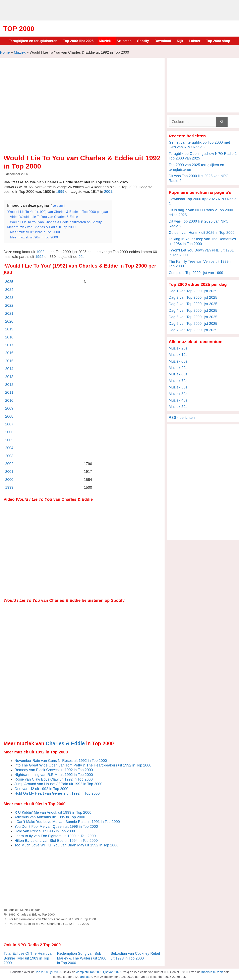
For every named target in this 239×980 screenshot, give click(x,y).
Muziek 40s (178, 400)
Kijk (180, 41)
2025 (9, 282)
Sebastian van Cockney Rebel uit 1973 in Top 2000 (135, 956)
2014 (9, 369)
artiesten (86, 977)
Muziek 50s (178, 394)
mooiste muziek (212, 972)
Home (5, 52)
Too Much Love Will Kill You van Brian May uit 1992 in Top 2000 (66, 845)
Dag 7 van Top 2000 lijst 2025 (193, 330)
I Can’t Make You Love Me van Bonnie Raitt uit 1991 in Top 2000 (67, 822)
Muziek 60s (178, 387)
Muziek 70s (178, 381)
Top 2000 (19, 29)
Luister (195, 41)
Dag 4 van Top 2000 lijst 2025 (193, 311)
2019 (9, 329)
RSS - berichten (182, 418)
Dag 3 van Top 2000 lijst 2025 (193, 304)
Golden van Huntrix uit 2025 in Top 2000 (202, 233)
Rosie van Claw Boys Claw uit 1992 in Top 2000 (54, 779)
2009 (9, 408)
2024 (9, 290)
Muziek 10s (178, 355)
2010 (9, 401)
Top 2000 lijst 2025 (78, 41)
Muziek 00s (178, 361)
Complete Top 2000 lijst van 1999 (196, 273)
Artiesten (124, 41)
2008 (9, 416)
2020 (9, 321)
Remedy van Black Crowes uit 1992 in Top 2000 (54, 770)
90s (81, 257)
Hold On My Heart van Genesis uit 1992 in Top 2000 (57, 793)
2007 (9, 424)
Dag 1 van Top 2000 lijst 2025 (193, 291)
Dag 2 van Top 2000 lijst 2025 (193, 297)
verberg (58, 206)
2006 (9, 432)
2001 (108, 192)
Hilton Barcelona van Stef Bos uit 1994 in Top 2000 (56, 841)
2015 (9, 361)
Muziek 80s (178, 374)
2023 (9, 298)
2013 (9, 377)
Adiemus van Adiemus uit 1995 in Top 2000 (50, 817)
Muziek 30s (178, 407)
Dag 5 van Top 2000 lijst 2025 (193, 317)
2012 (9, 385)
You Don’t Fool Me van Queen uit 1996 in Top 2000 (56, 827)
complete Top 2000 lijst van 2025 (99, 972)
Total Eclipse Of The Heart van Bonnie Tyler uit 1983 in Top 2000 (29, 958)
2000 (9, 480)
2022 (9, 306)
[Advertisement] (120, 10)
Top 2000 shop (218, 41)
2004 (9, 448)
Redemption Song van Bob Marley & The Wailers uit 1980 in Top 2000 (82, 958)
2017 (9, 345)
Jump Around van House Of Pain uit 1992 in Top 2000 (58, 784)
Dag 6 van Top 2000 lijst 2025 (193, 324)
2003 (9, 456)
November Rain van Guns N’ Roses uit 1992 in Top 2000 (61, 761)
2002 (9, 464)
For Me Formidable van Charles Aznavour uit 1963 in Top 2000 (52, 919)
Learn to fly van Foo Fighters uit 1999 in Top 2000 (55, 836)
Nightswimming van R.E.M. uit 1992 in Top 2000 (54, 775)
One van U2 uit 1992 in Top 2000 (41, 789)
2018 (9, 337)
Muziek (105, 41)
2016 (9, 353)
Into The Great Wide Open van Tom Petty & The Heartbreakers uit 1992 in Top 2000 (83, 765)
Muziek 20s (178, 348)
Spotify (143, 41)
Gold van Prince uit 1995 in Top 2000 (45, 831)
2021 (9, 314)
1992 (40, 252)
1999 (60, 192)
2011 (9, 392)
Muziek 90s (178, 368)
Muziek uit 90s (30, 910)
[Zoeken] (222, 122)
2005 (9, 440)
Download (163, 41)
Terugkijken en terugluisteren (33, 41)
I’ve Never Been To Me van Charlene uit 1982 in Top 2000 (49, 924)
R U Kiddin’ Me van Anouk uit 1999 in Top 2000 (53, 812)
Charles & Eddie (65, 743)
